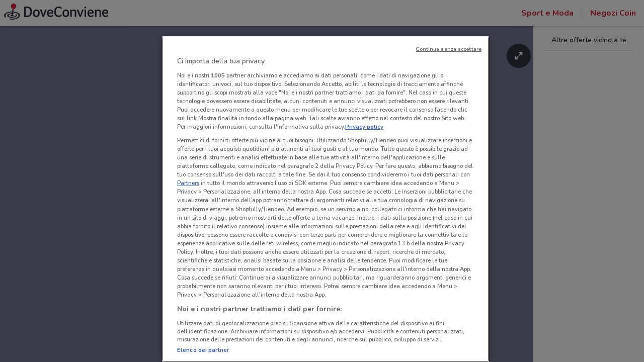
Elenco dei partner (203, 350)
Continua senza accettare (449, 49)
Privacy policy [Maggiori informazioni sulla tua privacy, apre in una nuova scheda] (364, 127)
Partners (188, 183)
